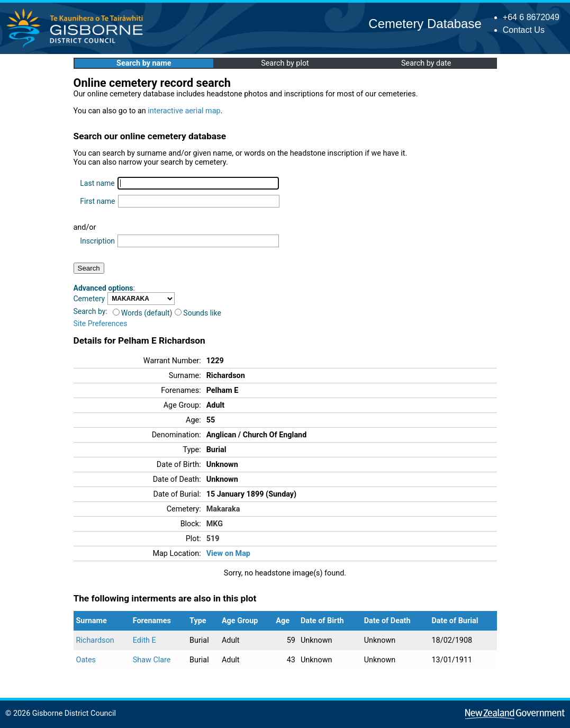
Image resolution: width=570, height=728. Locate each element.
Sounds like (198, 313)
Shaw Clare (152, 660)
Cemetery (89, 299)
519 (213, 539)
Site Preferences (101, 323)
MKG (215, 524)
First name (97, 201)
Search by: (91, 311)
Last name (97, 183)
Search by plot (285, 63)
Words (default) (143, 313)
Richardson (95, 640)
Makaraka (223, 509)
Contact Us (524, 30)
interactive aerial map (184, 111)
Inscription (97, 241)
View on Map (228, 554)
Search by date (426, 63)
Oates (86, 660)
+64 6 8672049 (531, 17)
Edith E (144, 640)
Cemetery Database (425, 24)
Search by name (144, 63)
